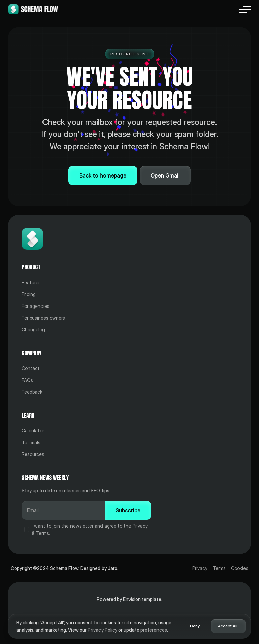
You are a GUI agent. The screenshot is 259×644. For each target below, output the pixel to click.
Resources (33, 454)
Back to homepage (103, 175)
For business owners (43, 318)
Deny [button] (195, 626)
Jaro (112, 568)
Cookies (240, 568)
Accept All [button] (228, 626)
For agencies (35, 306)
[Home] (33, 9)
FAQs (27, 380)
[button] (245, 9)
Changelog (33, 330)
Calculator (33, 431)
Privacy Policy (103, 630)
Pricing (29, 294)
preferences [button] (154, 630)
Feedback (32, 392)
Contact (31, 368)
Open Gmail (165, 175)
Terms (42, 533)
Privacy (140, 526)
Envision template (142, 599)
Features (31, 282)
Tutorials (31, 442)
